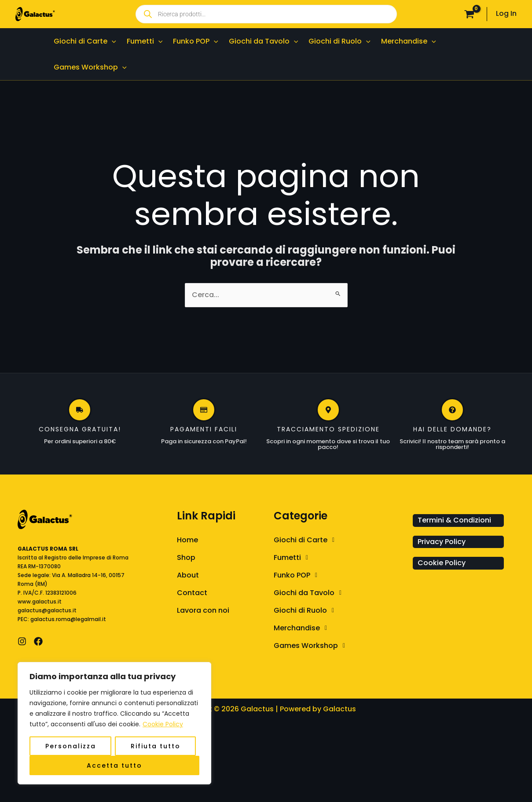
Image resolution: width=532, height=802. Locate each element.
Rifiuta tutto (156, 746)
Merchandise (303, 628)
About (188, 575)
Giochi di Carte (306, 540)
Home (187, 540)
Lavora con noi (203, 610)
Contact (192, 593)
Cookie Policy (163, 724)
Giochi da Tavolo (310, 593)
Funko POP (298, 575)
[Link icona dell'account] (506, 14)
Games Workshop (312, 646)
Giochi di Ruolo (306, 611)
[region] (114, 723)
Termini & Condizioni (454, 520)
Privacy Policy (442, 542)
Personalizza (71, 746)
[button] (341, 540)
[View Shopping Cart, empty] (469, 14)
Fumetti (293, 558)
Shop (186, 557)
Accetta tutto (114, 765)
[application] (112, 41)
